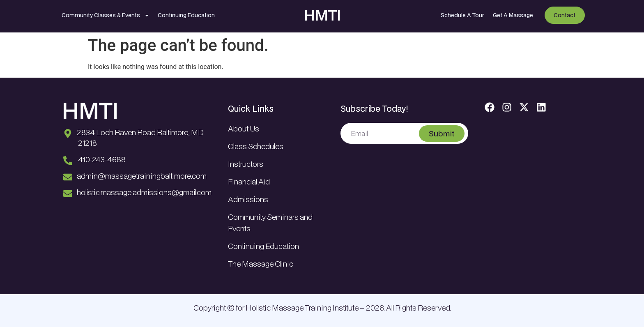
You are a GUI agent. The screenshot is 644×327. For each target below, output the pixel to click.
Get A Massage (513, 15)
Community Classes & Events (106, 15)
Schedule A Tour (462, 15)
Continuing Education (186, 15)
